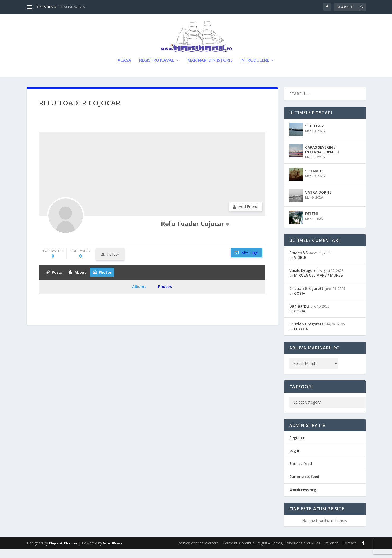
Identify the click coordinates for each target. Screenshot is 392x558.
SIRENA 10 (314, 180)
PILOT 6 (301, 338)
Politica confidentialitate (198, 552)
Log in (295, 459)
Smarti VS (298, 261)
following (80, 262)
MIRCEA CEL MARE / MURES (318, 284)
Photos (165, 295)
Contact (349, 552)
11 (7, 246)
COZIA (300, 302)
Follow (113, 263)
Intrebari (331, 552)
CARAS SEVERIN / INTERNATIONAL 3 (322, 158)
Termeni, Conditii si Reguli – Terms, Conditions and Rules (271, 552)
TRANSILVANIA (72, 7)
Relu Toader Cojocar (193, 232)
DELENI (312, 222)
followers (53, 262)
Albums (139, 295)
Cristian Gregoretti (307, 297)
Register (297, 446)
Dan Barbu (299, 315)
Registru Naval (157, 69)
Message (249, 261)
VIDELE (300, 266)
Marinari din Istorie (210, 69)
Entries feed (301, 472)
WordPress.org (303, 499)
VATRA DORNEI (319, 201)
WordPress (113, 552)
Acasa (124, 69)
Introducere (255, 69)
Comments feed (304, 485)
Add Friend (249, 215)
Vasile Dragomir (304, 279)
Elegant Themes (63, 552)
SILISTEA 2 (314, 134)
